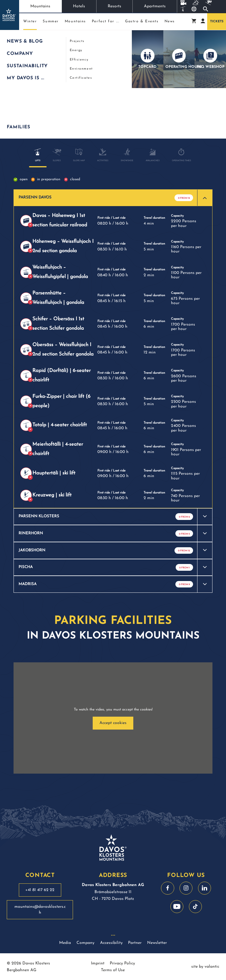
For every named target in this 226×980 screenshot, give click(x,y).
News (170, 21)
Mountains (40, 6)
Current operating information (86, 114)
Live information (53, 37)
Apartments (155, 6)
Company (85, 943)
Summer (51, 21)
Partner (135, 943)
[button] (113, 198)
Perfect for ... (105, 21)
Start (10, 37)
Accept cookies (113, 723)
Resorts (114, 6)
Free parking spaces (150, 114)
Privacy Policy (122, 963)
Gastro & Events (142, 21)
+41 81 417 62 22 (40, 890)
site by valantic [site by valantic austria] (205, 967)
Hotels (79, 6)
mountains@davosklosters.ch (40, 910)
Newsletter (157, 943)
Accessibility (111, 943)
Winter (30, 23)
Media (65, 943)
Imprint (98, 963)
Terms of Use (113, 970)
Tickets (217, 22)
